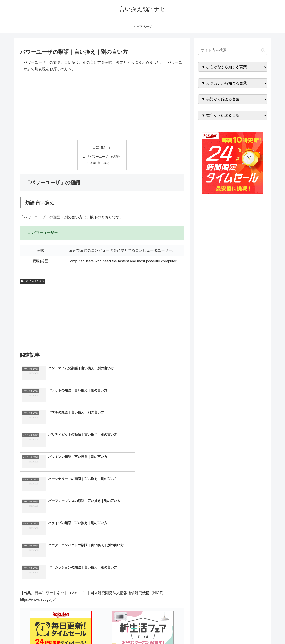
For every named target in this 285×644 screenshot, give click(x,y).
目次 (96, 147)
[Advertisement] (102, 106)
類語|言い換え (100, 163)
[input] (233, 50)
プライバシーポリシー (253, 631)
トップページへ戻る (221, 631)
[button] (263, 50)
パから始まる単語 (33, 282)
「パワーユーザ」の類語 (104, 157)
